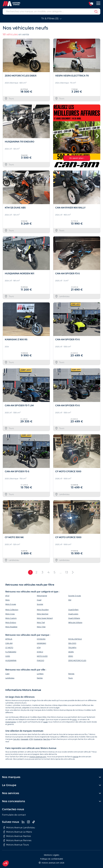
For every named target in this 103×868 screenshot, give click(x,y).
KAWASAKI (42, 643)
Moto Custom (11, 618)
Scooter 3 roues (75, 596)
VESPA (71, 652)
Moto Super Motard (45, 618)
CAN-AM (9, 643)
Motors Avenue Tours (16, 845)
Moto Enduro (11, 623)
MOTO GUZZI (42, 656)
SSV (70, 600)
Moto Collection (12, 610)
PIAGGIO (41, 660)
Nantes (40, 678)
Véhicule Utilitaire (75, 623)
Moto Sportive (43, 614)
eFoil (7, 596)
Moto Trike (41, 627)
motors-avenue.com (38, 757)
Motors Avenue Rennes (17, 841)
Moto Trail (41, 623)
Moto (8, 600)
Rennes (71, 674)
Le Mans (40, 674)
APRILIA (9, 639)
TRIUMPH (72, 648)
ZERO (71, 656)
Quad (39, 600)
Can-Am (16, 739)
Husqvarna (38, 739)
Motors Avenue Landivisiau (19, 828)
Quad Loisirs (73, 614)
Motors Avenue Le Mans (18, 832)
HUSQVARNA (11, 660)
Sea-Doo (47, 739)
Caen (7, 674)
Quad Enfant (73, 610)
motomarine (11, 722)
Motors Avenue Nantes (17, 836)
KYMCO (40, 652)
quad (45, 722)
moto (74, 719)
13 (67, 572)
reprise (76, 757)
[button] (56, 136)
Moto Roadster (11, 627)
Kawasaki (24, 739)
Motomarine (42, 596)
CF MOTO (9, 648)
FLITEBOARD (11, 652)
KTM (39, 648)
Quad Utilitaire (74, 618)
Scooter (40, 604)
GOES (8, 656)
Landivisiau (10, 678)
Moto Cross (10, 614)
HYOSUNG (41, 639)
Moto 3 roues (11, 604)
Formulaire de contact (14, 815)
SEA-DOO (72, 643)
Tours (70, 678)
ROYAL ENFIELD (75, 639)
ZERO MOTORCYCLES (77, 660)
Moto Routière (43, 610)
